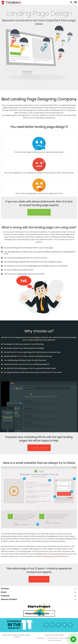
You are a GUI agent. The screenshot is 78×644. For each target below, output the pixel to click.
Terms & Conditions (58, 641)
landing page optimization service (55, 556)
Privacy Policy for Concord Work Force (37, 641)
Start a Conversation (39, 579)
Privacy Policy (18, 641)
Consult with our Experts (39, 212)
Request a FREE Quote (39, 613)
